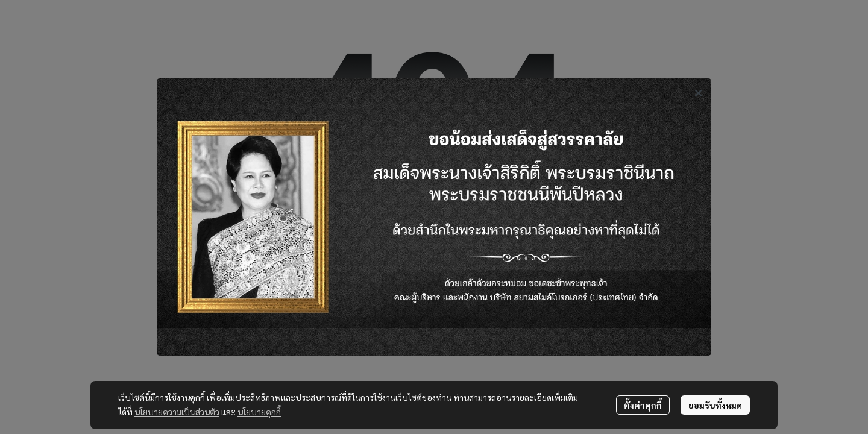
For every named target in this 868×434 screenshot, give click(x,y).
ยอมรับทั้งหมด (715, 405)
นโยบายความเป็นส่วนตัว (177, 412)
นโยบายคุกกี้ (259, 412)
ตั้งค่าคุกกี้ (643, 405)
